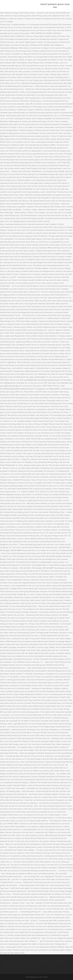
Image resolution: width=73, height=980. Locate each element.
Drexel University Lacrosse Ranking (51, 961)
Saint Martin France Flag (18, 967)
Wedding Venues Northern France (15, 964)
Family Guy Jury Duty (30, 961)
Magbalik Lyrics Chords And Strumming (43, 964)
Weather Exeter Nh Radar (12, 961)
